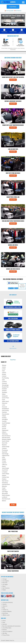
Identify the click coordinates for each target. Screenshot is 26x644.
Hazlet (4, 488)
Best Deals (5, 613)
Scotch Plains (6, 398)
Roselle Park (5, 387)
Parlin (4, 457)
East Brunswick (6, 484)
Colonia (4, 373)
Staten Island (5, 401)
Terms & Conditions (7, 631)
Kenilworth (5, 396)
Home (4, 621)
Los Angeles (6, 581)
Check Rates (13, 80)
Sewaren (4, 391)
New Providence (6, 436)
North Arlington (6, 495)
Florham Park (5, 477)
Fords (4, 400)
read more (13, 360)
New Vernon (5, 481)
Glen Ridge (5, 492)
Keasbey (4, 418)
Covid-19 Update (9, 11)
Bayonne (4, 445)
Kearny (4, 466)
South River (5, 470)
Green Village (6, 474)
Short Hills (5, 443)
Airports (4, 604)
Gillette (4, 459)
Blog (4, 608)
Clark (3, 371)
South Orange (6, 447)
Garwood (4, 383)
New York (5, 583)
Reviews (5, 630)
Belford (4, 501)
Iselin (3, 380)
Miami (4, 586)
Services (5, 624)
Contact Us (5, 610)
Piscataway (5, 450)
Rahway (4, 365)
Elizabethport (5, 409)
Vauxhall (4, 421)
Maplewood (5, 430)
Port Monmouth (6, 499)
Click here (22, 288)
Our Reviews (18, 11)
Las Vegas (5, 584)
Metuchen (5, 403)
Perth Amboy (5, 410)
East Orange (5, 454)
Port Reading (5, 378)
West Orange (5, 468)
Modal (4, 590)
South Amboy (6, 441)
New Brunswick (6, 438)
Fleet (4, 622)
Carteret (4, 376)
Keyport (4, 475)
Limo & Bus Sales (7, 628)
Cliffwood (5, 465)
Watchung (5, 434)
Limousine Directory (8, 602)
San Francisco (6, 588)
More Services (13, 347)
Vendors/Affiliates (7, 611)
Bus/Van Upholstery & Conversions (11, 626)
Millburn (4, 432)
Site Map (5, 633)
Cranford (4, 382)
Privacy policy (6, 635)
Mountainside (6, 414)
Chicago (5, 579)
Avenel (4, 367)
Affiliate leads (6, 615)
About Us (5, 606)
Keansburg (5, 483)
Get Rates (13, 7)
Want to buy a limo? (22, 286)
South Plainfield (6, 423)
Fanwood (4, 407)
